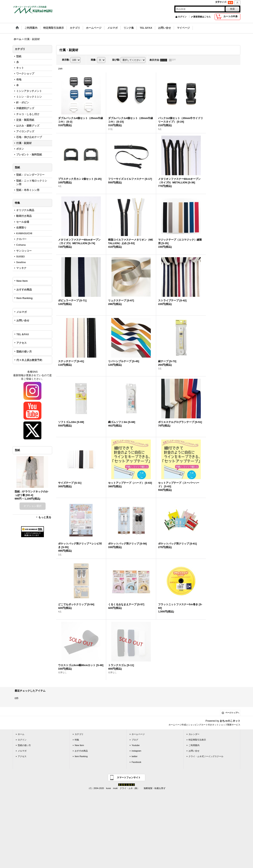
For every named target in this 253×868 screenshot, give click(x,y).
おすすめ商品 (24, 290)
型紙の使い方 (24, 352)
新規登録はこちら (202, 17)
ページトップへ (232, 713)
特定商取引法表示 (197, 740)
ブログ (135, 740)
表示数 (66, 60)
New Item (22, 281)
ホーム (21, 734)
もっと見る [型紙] (45, 517)
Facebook (136, 762)
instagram (136, 751)
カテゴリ (79, 734)
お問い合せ (23, 320)
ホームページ (138, 734)
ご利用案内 (194, 745)
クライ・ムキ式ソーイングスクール (206, 756)
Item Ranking (25, 298)
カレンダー (194, 734)
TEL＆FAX (23, 334)
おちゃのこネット (230, 721)
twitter (135, 756)
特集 (77, 740)
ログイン (182, 17)
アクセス (22, 343)
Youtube (136, 745)
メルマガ (22, 312)
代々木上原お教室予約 (29, 360)
